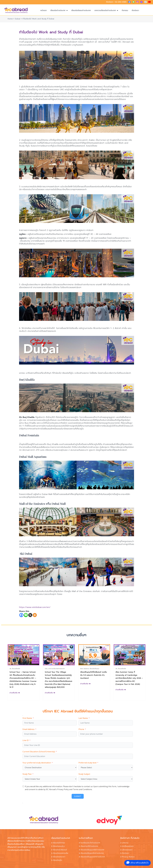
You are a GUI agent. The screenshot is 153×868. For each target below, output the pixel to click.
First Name (27, 718)
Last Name (83, 718)
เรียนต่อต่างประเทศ (59, 10)
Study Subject (84, 774)
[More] (35, 615)
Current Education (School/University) (39, 752)
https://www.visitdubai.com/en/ (35, 607)
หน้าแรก (44, 10)
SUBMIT (78, 796)
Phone (81, 729)
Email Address (29, 729)
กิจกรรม (125, 10)
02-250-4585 (121, 2)
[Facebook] (21, 615)
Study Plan (27, 774)
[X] (30, 615)
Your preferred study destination (37, 763)
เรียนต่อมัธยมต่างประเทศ (81, 10)
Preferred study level (87, 763)
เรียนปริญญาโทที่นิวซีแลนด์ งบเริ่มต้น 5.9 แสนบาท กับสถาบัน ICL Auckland (94, 675)
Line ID (26, 740)
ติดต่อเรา (135, 10)
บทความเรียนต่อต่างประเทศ (106, 10)
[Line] (26, 615)
